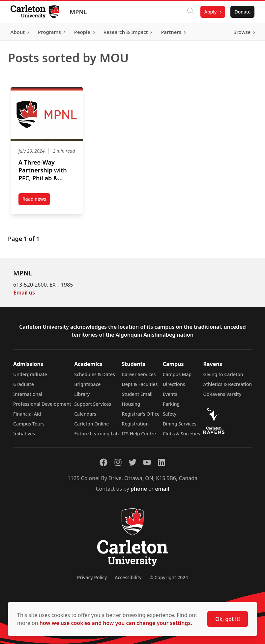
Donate (242, 12)
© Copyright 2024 (169, 577)
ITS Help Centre (139, 434)
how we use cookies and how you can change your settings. (116, 623)
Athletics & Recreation (228, 384)
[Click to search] (190, 12)
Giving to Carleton (223, 374)
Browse (242, 32)
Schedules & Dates (95, 374)
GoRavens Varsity (222, 394)
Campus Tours (29, 424)
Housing (131, 404)
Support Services (93, 404)
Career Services (139, 374)
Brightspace (87, 384)
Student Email (137, 394)
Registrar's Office (141, 414)
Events (170, 394)
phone (139, 489)
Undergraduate (30, 374)
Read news (36, 200)
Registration (135, 424)
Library (82, 394)
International (28, 394)
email (162, 489)
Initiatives (24, 434)
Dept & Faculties (140, 384)
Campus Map (177, 374)
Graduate (24, 384)
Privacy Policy (92, 577)
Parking (171, 404)
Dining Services (180, 424)
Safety (170, 414)
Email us (24, 293)
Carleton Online (91, 424)
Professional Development (42, 404)
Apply (210, 12)
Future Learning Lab (96, 434)
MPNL (78, 12)
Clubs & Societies (181, 434)
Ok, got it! (228, 619)
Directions (174, 384)
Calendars (85, 414)
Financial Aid (27, 414)
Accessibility (128, 577)
